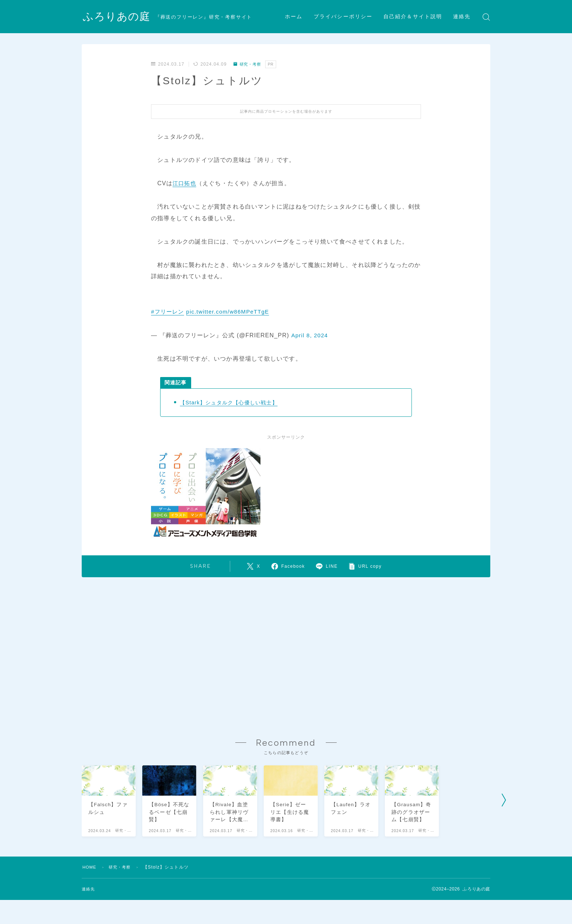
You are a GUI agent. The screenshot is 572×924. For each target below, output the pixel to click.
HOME (90, 881)
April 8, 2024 (310, 335)
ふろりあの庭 (118, 17)
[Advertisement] (286, 649)
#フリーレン (169, 312)
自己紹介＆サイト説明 (413, 17)
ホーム (294, 17)
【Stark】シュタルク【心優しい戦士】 (232, 402)
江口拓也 (185, 183)
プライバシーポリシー (343, 17)
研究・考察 (249, 64)
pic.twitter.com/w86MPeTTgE (232, 312)
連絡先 (462, 17)
